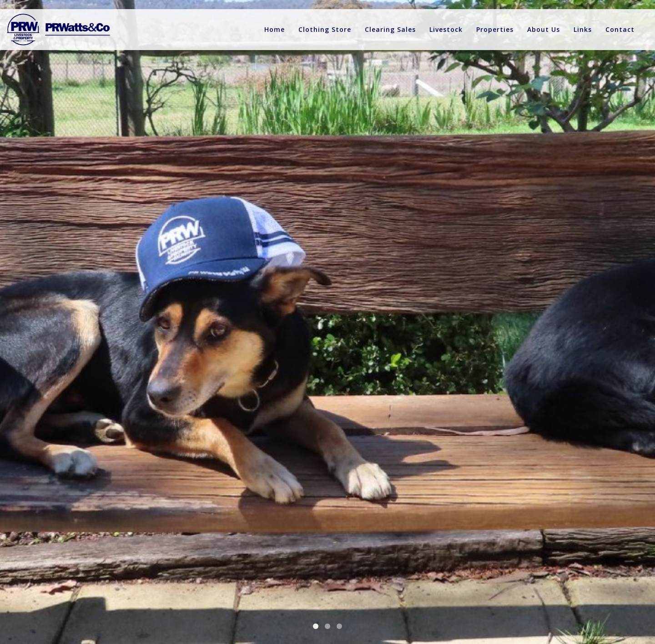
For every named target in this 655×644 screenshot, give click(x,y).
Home (275, 29)
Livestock (446, 29)
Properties (495, 29)
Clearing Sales (390, 29)
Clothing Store (325, 29)
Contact (620, 29)
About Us (544, 29)
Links (583, 29)
